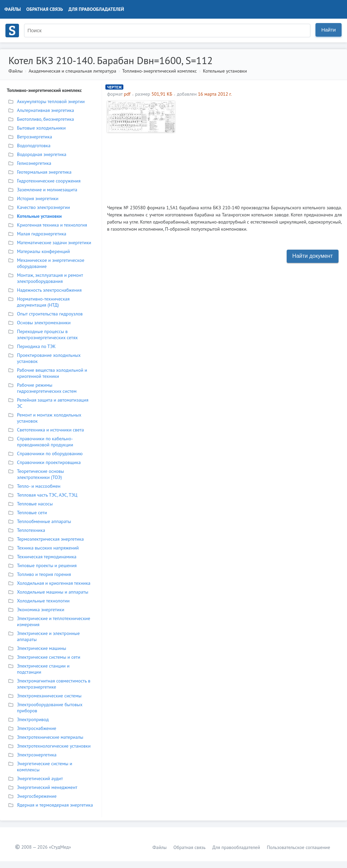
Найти (329, 30)
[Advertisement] (260, 148)
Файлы (13, 9)
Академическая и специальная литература (72, 71)
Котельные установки (225, 71)
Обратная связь (45, 9)
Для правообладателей (96, 9)
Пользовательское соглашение (298, 847)
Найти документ (313, 256)
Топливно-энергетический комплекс (160, 71)
